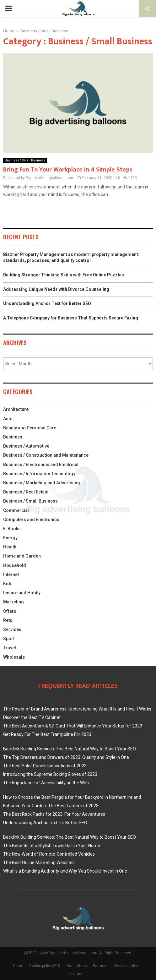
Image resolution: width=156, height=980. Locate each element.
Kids (8, 584)
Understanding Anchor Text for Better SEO (47, 303)
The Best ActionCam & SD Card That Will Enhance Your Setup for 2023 (73, 726)
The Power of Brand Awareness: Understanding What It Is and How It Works (77, 709)
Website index (126, 966)
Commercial (16, 510)
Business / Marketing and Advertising (42, 483)
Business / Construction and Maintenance (46, 455)
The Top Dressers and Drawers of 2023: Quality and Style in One (66, 757)
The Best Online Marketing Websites (39, 863)
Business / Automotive (26, 446)
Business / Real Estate (26, 492)
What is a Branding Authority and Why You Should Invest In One (65, 871)
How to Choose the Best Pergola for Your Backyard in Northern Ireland (72, 797)
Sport (9, 639)
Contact (76, 974)
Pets (8, 620)
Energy (10, 538)
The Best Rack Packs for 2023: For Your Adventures (54, 814)
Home (18, 966)
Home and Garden (22, 556)
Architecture (16, 409)
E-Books (12, 529)
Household (15, 565)
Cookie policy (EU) (45, 966)
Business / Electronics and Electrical (41, 465)
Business (13, 437)
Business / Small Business (25, 160)
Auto (8, 419)
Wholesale (14, 657)
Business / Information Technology (39, 474)
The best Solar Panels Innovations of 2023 (45, 766)
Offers (10, 611)
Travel (10, 648)
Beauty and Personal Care (30, 428)
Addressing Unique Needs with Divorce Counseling (56, 289)
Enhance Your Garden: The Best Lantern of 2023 (51, 806)
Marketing (13, 602)
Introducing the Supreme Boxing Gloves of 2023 (50, 774)
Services (12, 629)
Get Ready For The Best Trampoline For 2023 (47, 734)
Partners (100, 966)
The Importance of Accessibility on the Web (46, 783)
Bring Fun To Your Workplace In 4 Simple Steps (68, 170)
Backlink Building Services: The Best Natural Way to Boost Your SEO (70, 749)
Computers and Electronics (31, 520)
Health (10, 547)
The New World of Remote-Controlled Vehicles (49, 854)
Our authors (77, 966)
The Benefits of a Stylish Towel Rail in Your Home (52, 846)
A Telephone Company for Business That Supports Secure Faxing (71, 318)
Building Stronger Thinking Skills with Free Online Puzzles (64, 275)
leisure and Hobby (22, 593)
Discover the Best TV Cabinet (32, 717)
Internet (11, 574)
